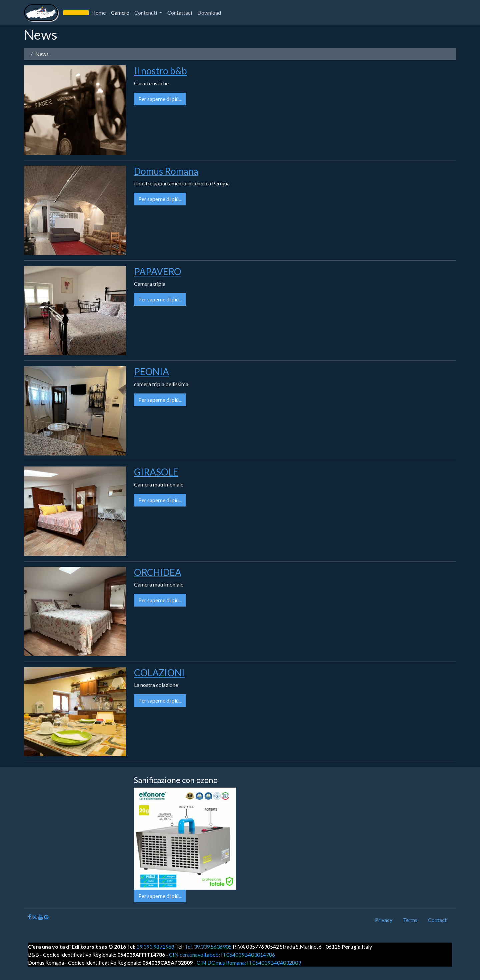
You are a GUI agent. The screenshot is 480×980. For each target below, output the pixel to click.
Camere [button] (120, 13)
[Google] (46, 917)
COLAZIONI (159, 673)
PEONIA (151, 371)
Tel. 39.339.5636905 (208, 946)
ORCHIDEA (158, 572)
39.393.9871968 (155, 946)
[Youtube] (41, 917)
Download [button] (209, 13)
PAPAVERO (158, 271)
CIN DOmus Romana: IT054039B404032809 (249, 962)
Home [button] (98, 13)
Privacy (384, 920)
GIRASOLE (156, 472)
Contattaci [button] (180, 13)
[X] (35, 917)
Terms (410, 920)
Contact (437, 920)
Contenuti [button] (146, 13)
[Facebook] (29, 917)
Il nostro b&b (160, 71)
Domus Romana (166, 171)
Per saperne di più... (160, 99)
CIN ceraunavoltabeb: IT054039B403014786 (222, 954)
